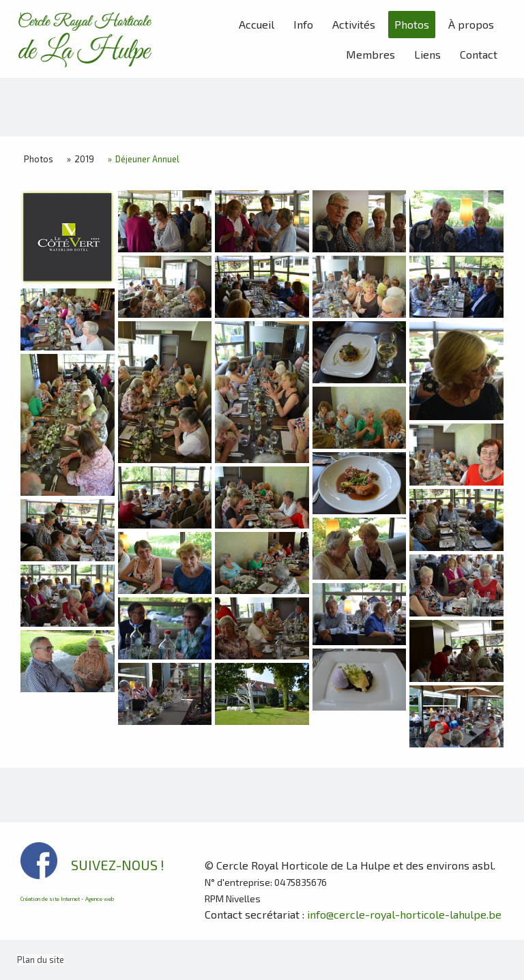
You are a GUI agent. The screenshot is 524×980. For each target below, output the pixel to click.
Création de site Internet (50, 899)
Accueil (257, 24)
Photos (412, 24)
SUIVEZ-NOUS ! (118, 865)
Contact (479, 54)
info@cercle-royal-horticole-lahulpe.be (404, 914)
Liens (427, 54)
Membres (370, 54)
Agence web (100, 899)
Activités (354, 24)
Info (303, 24)
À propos (471, 24)
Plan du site (41, 960)
